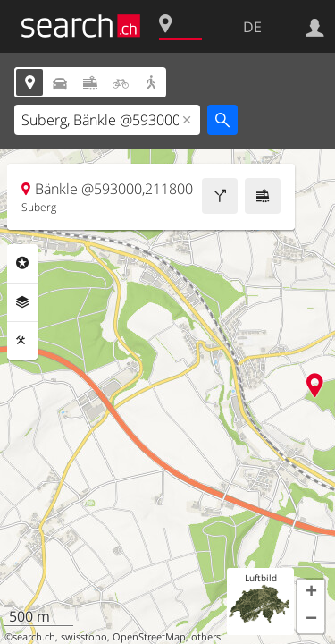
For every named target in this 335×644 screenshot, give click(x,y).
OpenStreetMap (149, 637)
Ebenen (22, 302)
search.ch (34, 637)
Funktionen (22, 341)
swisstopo (84, 637)
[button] (311, 593)
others (206, 637)
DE (252, 27)
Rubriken (22, 263)
